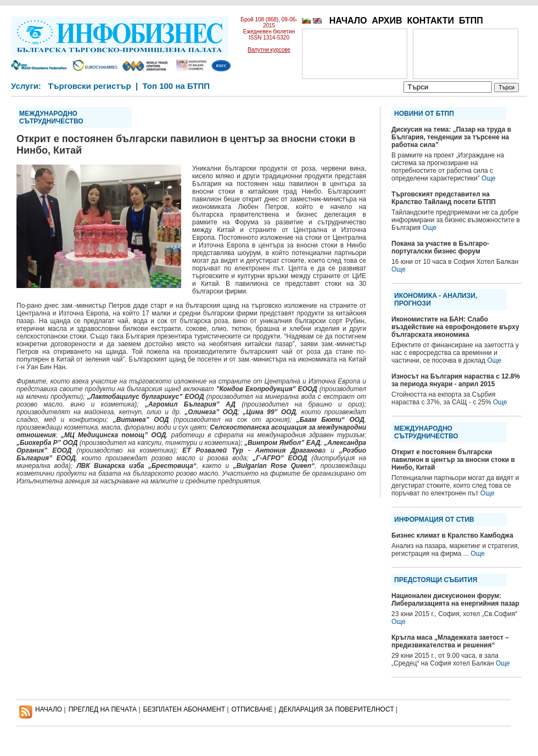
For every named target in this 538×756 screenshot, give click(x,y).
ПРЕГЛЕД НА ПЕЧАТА (103, 709)
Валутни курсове (269, 50)
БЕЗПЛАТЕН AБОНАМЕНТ (184, 709)
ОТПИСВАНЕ (252, 709)
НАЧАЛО (348, 21)
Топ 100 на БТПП (176, 86)
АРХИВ (387, 21)
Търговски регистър (89, 86)
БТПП (471, 21)
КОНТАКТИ (430, 21)
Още (489, 178)
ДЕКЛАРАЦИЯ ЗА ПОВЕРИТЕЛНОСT (337, 709)
